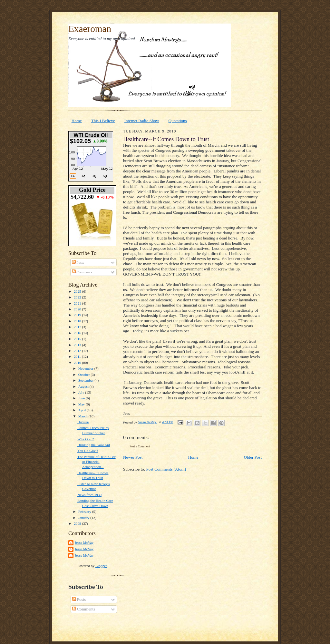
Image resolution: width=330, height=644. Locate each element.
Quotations (178, 121)
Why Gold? (86, 439)
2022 (78, 297)
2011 (78, 356)
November (86, 368)
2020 (78, 309)
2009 (78, 523)
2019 (78, 315)
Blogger (101, 566)
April (82, 410)
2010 (78, 363)
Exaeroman (90, 29)
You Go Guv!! (88, 451)
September (87, 380)
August (84, 386)
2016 (78, 333)
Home (77, 121)
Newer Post (133, 457)
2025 (78, 291)
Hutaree (83, 422)
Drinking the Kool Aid (94, 445)
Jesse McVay (84, 542)
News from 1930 (89, 495)
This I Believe (103, 121)
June (82, 398)
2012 (78, 351)
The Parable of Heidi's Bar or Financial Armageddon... (97, 462)
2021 (78, 303)
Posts (78, 262)
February (85, 512)
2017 (78, 327)
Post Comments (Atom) (166, 469)
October (85, 375)
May (82, 404)
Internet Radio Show (142, 121)
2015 (78, 339)
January (84, 518)
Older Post (253, 457)
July (82, 392)
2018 (78, 321)
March (83, 416)
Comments (82, 272)
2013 (78, 345)
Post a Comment (140, 446)
